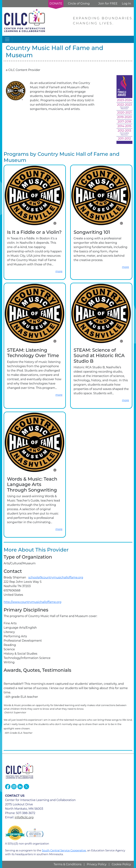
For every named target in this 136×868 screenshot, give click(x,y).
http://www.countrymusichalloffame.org (32, 602)
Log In (126, 4)
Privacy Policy (97, 864)
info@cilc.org (24, 817)
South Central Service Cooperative (64, 850)
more (59, 271)
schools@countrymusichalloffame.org (56, 577)
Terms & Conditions (67, 864)
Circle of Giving (79, 4)
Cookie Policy (121, 864)
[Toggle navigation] (7, 39)
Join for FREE (108, 4)
